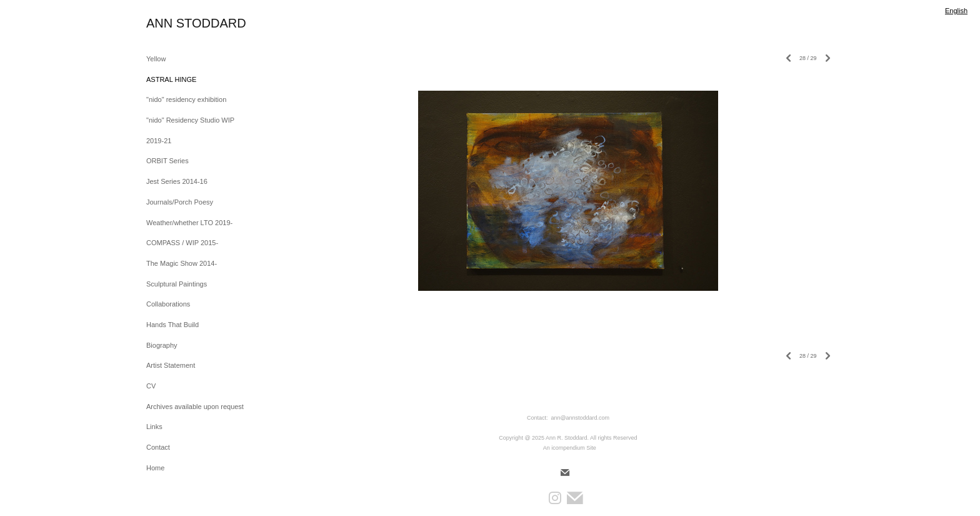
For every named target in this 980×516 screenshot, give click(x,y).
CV (151, 386)
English (956, 11)
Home (155, 468)
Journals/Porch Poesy (180, 202)
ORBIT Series (167, 161)
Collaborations (168, 304)
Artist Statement (171, 365)
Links (154, 427)
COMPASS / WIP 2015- (182, 243)
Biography (162, 345)
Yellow (156, 59)
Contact (158, 447)
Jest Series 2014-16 (177, 181)
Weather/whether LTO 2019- (189, 223)
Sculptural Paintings (177, 284)
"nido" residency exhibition (186, 99)
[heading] (177, 23)
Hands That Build (172, 325)
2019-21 (159, 141)
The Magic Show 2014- (182, 263)
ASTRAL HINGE (171, 79)
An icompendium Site (570, 448)
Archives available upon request (195, 407)
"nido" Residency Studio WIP (190, 120)
